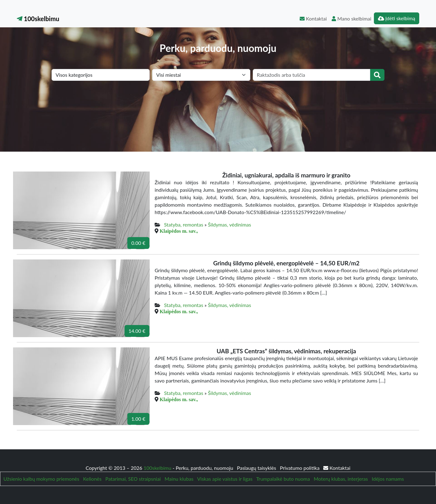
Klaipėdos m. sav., (179, 231)
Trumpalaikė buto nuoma (283, 479)
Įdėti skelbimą (397, 18)
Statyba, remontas (184, 225)
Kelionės (92, 479)
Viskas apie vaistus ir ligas (225, 479)
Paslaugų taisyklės (257, 468)
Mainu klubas (179, 479)
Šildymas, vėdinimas (230, 225)
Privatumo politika (300, 468)
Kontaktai (313, 18)
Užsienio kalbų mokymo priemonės (41, 479)
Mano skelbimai (351, 18)
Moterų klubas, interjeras (341, 479)
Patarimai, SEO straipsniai (133, 479)
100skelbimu (38, 19)
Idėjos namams (388, 479)
